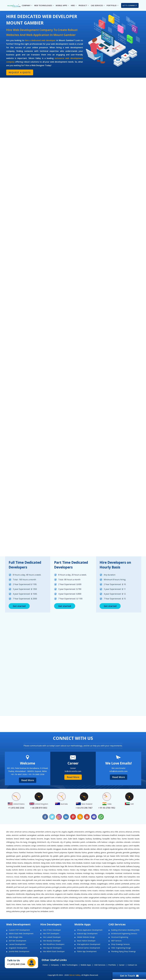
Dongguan (57, 849)
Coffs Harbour (102, 842)
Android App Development (87, 934)
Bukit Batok (73, 839)
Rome (89, 891)
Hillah (132, 856)
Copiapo (60, 846)
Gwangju (99, 856)
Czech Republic (134, 846)
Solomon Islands (100, 894)
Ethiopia (9, 853)
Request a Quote (20, 72)
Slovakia (77, 894)
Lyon (39, 870)
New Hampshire (130, 877)
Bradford (114, 835)
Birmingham (71, 835)
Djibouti (14, 849)
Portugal (55, 887)
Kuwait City (31, 866)
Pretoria (75, 887)
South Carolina (129, 894)
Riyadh (65, 891)
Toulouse (95, 901)
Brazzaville (135, 835)
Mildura (96, 870)
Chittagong (10, 842)
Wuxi (126, 908)
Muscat (77, 877)
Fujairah (71, 853)
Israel (102, 859)
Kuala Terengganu (109, 863)
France (16, 853)
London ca (99, 866)
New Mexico (16, 880)
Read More (28, 780)
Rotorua (102, 891)
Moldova (29, 873)
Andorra (48, 832)
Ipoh (62, 859)
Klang (43, 863)
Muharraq (56, 877)
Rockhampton (74, 891)
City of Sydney (66, 842)
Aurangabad (32, 835)
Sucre (80, 897)
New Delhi (119, 877)
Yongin (23, 911)
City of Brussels (53, 842)
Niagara (64, 880)
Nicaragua (71, 880)
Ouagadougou (102, 884)
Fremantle (38, 853)
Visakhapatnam (36, 908)
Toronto (88, 901)
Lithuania (78, 866)
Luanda (123, 866)
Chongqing (32, 842)
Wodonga (104, 908)
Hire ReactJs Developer (52, 941)
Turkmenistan (58, 904)
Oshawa (76, 884)
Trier (131, 901)
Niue (121, 880)
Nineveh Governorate (105, 880)
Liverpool (85, 866)
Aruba (8, 835)
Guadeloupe (11, 856)
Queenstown (15, 891)
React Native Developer (86, 941)
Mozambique (46, 877)
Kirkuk (14, 863)
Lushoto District (18, 870)
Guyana (92, 856)
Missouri (10, 873)
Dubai (70, 849)
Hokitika (24, 859)
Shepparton (11, 894)
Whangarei (56, 908)
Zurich (51, 911)
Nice (77, 880)
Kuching (127, 863)
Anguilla (70, 832)
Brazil (128, 835)
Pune (132, 887)
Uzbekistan (119, 904)
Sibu (43, 894)
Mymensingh (109, 877)
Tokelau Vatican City (48, 901)
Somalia (110, 894)
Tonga (71, 901)
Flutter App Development (87, 951)
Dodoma (21, 849)
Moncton (54, 873)
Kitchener (37, 863)
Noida (126, 880)
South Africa (118, 894)
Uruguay (84, 904)
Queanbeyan (38, 891)
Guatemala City (46, 856)
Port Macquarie (31, 887)
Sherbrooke (20, 894)
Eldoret (99, 849)
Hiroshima (10, 859)
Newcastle (56, 880)
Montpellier (110, 873)
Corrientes (75, 846)
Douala (64, 849)
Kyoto (38, 866)
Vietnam (9, 908)
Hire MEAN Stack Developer (54, 951)
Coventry (101, 846)
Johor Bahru (129, 859)
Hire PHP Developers (51, 934)
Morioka (136, 873)
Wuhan (121, 908)
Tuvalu (66, 904)
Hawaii (112, 856)
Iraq (76, 859)
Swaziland (136, 897)
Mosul (17, 877)
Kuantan (120, 863)
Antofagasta (90, 832)
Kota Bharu (67, 863)
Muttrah (84, 877)
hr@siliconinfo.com (73, 771)
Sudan (86, 897)
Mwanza (92, 877)
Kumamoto (135, 863)
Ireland (81, 859)
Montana (79, 873)
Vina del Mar (18, 908)
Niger (82, 880)
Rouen (117, 891)
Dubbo (75, 849)
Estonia (137, 849)
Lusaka (9, 870)
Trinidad (137, 901)
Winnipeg (79, 908)
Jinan (110, 859)
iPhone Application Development (90, 930)
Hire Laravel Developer (52, 937)
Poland (118, 884)
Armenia (136, 832)
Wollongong (113, 908)
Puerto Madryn (95, 887)
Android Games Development (89, 948)
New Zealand (47, 880)
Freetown (30, 853)
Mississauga (125, 870)
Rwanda (128, 891)
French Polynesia (61, 853)
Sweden (9, 901)
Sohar (90, 894)
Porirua (133, 884)
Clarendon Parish (79, 842)
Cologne (112, 842)
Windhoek (64, 908)
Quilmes (23, 891)
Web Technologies (70, 965)
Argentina (106, 832)
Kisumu (20, 863)
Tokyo (66, 901)
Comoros (17, 846)
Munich (71, 877)
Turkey (49, 904)
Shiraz (38, 894)
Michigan (83, 870)
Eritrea (130, 849)
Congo (34, 846)
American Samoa (21, 832)
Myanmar (100, 877)
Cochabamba (91, 842)
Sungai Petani (94, 897)
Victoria (137, 904)
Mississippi (135, 870)
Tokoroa (59, 901)
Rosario (95, 891)
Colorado (127, 842)
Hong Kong (40, 859)
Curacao (119, 846)
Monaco (46, 873)
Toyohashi (119, 901)
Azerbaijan (55, 835)
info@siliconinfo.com (119, 771)
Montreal (119, 873)
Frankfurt (22, 853)
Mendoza (52, 870)
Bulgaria (81, 839)
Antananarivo (79, 832)
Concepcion (26, 846)
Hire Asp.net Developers (52, 948)
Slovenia (84, 894)
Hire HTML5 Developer (52, 930)
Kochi (53, 863)
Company (55, 965)
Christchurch (42, 842)
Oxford (111, 884)
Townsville (104, 901)
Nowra (58, 884)
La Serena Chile (31, 870)
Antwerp (98, 832)
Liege (62, 866)
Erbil (126, 849)
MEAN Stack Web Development (21, 934)
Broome (40, 839)
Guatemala (35, 856)
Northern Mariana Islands (38, 884)
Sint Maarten (68, 894)
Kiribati (9, 863)
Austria (47, 835)
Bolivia (90, 835)
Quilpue (30, 891)
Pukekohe (125, 887)
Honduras (31, 859)
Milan (90, 870)
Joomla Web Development (19, 951)
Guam (18, 856)
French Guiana (48, 853)
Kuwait (24, 866)
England (106, 849)
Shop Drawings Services (120, 944)
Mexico (66, 870)
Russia (122, 891)
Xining (8, 911)
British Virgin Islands (28, 839)
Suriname (116, 897)
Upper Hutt (129, 904)
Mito (16, 873)
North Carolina (134, 880)
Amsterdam (40, 832)
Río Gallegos (57, 891)
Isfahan (87, 859)
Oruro (64, 884)
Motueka (23, 877)
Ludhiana (129, 866)
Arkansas (129, 832)
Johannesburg (118, 859)
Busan (137, 839)
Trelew (126, 901)
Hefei (118, 856)
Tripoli (8, 904)
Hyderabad (56, 859)
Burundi (131, 839)
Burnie (124, 839)
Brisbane (10, 839)
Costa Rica (83, 846)
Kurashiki (17, 866)
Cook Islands (51, 846)
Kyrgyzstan (45, 866)
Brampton (122, 835)
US (95, 904)
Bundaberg (97, 839)
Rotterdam (109, 891)
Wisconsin (96, 908)
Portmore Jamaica (44, 887)
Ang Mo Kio (56, 832)
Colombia (119, 842)
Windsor (72, 908)
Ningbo (116, 880)
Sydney (26, 901)
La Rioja (45, 870)
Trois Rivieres (16, 904)
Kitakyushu (28, 863)
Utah (102, 904)
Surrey (122, 897)
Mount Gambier (34, 877)
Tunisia (39, 904)
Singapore (59, 894)
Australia (41, 835)
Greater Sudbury (94, 853)
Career (122, 965)
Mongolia (62, 873)
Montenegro (100, 873)
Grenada (119, 853)
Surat (109, 897)
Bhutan (63, 835)
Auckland (23, 835)
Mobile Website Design (86, 937)
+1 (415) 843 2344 (16, 964)
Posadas (63, 887)
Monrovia (70, 873)
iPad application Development (89, 944)
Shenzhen (136, 891)
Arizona (122, 832)
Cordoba (67, 846)
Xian (138, 908)
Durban (93, 849)
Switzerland (18, 901)
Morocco (10, 877)
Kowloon (87, 863)
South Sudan (27, 897)
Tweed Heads (74, 904)
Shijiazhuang (30, 894)
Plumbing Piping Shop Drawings (123, 951)
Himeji (137, 856)
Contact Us (132, 965)
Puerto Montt (106, 887)
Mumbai (64, 877)
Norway (52, 884)
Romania (83, 891)
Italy (106, 859)
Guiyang (85, 856)
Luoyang (136, 866)
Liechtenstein (55, 866)
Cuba (113, 846)
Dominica (34, 849)
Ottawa (93, 884)
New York (37, 880)
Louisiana (107, 866)
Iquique (67, 859)
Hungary (48, 859)
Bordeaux (97, 835)
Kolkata (59, 863)
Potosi (69, 887)
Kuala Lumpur (96, 863)
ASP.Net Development (18, 941)
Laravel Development (17, 944)
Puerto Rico (116, 887)
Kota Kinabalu (77, 863)
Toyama (111, 901)
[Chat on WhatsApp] (101, 817)
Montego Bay (88, 873)
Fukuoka (78, 853)
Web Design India (16, 937)
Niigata (93, 880)
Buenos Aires (62, 839)
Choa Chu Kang (21, 842)
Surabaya (103, 897)
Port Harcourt (19, 887)
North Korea (22, 884)
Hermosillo (125, 856)
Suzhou (128, 897)
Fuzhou (84, 853)
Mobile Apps (86, 965)
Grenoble (126, 853)
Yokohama (15, 911)
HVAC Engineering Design (121, 948)
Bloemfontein (82, 835)
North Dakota (11, 884)
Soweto (36, 897)
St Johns (65, 897)
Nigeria (87, 880)
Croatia (108, 846)
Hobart (17, 859)
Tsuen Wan (26, 904)
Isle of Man (95, 859)
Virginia (26, 908)
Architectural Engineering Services (124, 934)
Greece (104, 853)
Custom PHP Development (19, 930)
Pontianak (125, 884)
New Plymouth (27, 880)
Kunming (10, 866)
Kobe (48, 863)
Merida (60, 870)
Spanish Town (49, 897)
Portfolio (112, 965)
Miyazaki (22, 873)
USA (98, 904)
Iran (72, 859)
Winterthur (87, 908)
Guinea (67, 856)
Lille (66, 866)
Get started (19, 606)
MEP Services (116, 941)
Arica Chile (114, 832)
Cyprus (125, 846)
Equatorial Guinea (116, 849)
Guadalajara (135, 853)
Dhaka (9, 849)
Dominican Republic (45, 849)
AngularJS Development (18, 948)
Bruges (47, 839)
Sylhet (31, 901)
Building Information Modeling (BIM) (125, 930)
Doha (27, 849)
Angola (64, 832)
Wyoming (132, 908)
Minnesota (104, 870)
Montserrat (128, 873)
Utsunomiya (110, 904)
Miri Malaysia (114, 870)
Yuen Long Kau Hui (33, 911)
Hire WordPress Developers (54, 944)
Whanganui (47, 908)
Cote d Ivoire (92, 846)
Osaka (69, 884)
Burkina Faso (116, 839)
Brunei (53, 839)
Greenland (111, 853)
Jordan (137, 859)
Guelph (56, 856)
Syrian (37, 901)
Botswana (106, 835)
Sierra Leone (50, 894)
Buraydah (106, 839)
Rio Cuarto (48, 891)
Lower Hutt (115, 866)
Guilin (61, 856)
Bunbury (89, 839)
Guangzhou (26, 856)
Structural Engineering (120, 937)
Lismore (71, 866)
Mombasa (38, 873)
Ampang (31, 832)
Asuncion (15, 835)
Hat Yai (106, 856)
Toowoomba (79, 901)
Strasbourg (73, 897)
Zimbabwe (44, 911)
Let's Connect (130, 5)
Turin (44, 904)
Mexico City (74, 870)
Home (45, 965)
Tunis (33, 904)
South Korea (17, 897)
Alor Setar (10, 832)
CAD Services (100, 965)
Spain (41, 897)
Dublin (81, 849)
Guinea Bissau (76, 856)
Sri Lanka (58, 897)
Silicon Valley (75, 975)
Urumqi (91, 904)
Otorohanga (85, 884)
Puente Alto (84, 887)
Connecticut (41, 846)
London (92, 866)
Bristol (16, 839)
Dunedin (87, 849)
